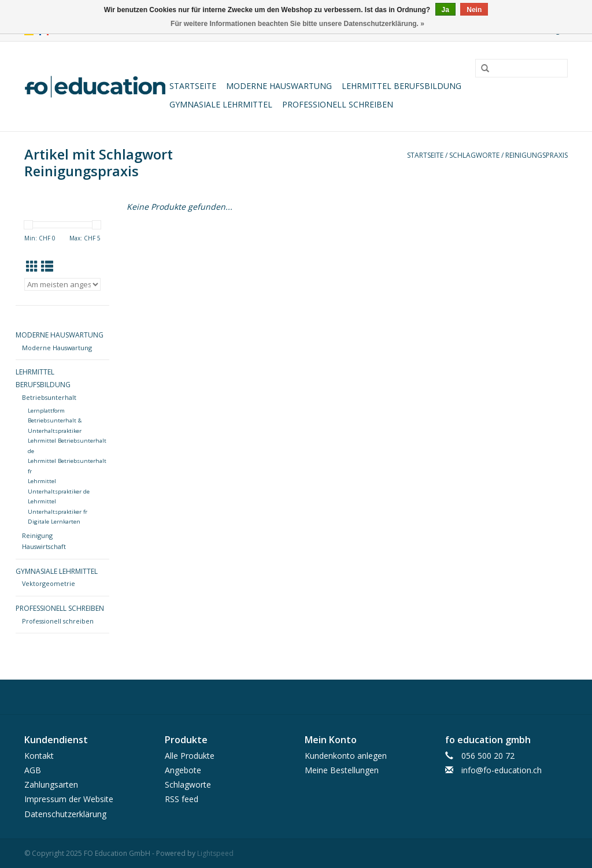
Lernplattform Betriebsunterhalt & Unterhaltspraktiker (55, 421)
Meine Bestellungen (342, 770)
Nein (474, 10)
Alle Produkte (190, 756)
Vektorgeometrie (49, 583)
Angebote (183, 770)
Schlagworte (474, 155)
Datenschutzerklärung (65, 814)
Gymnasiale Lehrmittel (221, 104)
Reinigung (37, 535)
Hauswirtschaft (44, 546)
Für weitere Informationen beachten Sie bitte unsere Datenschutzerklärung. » (297, 24)
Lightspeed (215, 853)
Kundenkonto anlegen (346, 756)
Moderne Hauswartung (279, 86)
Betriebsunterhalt (49, 397)
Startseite (193, 86)
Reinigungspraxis (536, 155)
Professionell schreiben (338, 104)
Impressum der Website (69, 799)
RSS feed (182, 799)
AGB (33, 770)
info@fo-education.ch (502, 770)
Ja (445, 10)
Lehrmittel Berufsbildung (402, 86)
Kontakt (39, 756)
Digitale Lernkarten (54, 522)
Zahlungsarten (51, 784)
